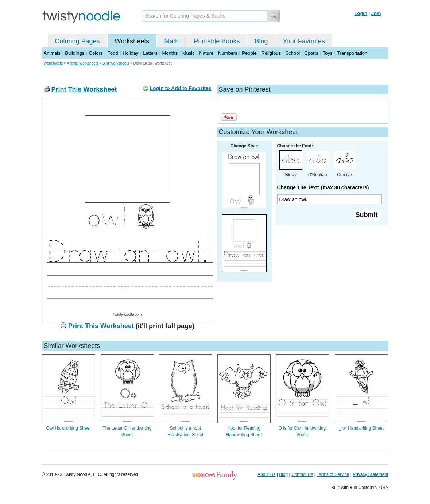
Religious (271, 53)
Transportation (352, 53)
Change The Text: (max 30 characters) (323, 187)
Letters (150, 53)
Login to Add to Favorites (180, 88)
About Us (266, 474)
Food (113, 53)
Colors (96, 53)
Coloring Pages (78, 41)
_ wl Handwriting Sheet (361, 428)
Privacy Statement (370, 474)
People (249, 53)
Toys (328, 53)
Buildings (75, 53)
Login (361, 13)
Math (171, 41)
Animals (52, 53)
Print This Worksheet (84, 89)
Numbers (228, 53)
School (293, 53)
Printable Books (217, 41)
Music (189, 53)
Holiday (130, 53)
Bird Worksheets (116, 63)
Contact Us (302, 474)
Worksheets (132, 41)
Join (376, 13)
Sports (311, 53)
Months (170, 53)
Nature (206, 53)
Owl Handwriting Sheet (68, 428)
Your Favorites (304, 41)
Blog (261, 41)
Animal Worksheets (83, 63)
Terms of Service (333, 474)
